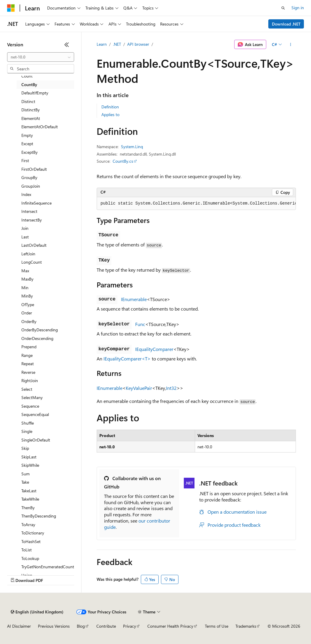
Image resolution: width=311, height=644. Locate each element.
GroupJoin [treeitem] (31, 186)
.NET (117, 44)
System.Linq (132, 147)
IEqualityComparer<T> (127, 359)
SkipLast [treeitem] (29, 457)
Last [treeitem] (25, 237)
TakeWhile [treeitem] (30, 499)
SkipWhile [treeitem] (30, 465)
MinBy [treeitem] (27, 296)
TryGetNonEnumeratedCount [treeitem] (48, 567)
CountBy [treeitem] (29, 84)
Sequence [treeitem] (30, 406)
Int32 (171, 388)
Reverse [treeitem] (28, 372)
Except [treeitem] (27, 144)
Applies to (110, 114)
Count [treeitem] (27, 76)
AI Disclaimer (19, 626)
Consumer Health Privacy (170, 626)
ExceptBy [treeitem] (29, 152)
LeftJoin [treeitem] (28, 254)
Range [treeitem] (27, 355)
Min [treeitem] (25, 288)
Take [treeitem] (25, 482)
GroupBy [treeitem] (29, 177)
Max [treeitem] (25, 271)
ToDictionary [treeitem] (33, 533)
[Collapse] (67, 45)
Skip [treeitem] (25, 448)
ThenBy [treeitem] (28, 508)
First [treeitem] (25, 160)
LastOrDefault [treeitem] (34, 245)
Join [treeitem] (25, 228)
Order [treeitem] (27, 313)
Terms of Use (217, 626)
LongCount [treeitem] (32, 262)
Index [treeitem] (26, 194)
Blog (81, 626)
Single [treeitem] (27, 431)
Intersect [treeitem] (29, 211)
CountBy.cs (123, 161)
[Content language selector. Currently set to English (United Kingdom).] (37, 612)
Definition (110, 107)
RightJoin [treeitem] (30, 380)
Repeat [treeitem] (28, 364)
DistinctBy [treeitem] (31, 110)
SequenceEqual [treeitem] (35, 414)
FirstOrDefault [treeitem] (34, 169)
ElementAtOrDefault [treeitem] (40, 127)
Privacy (130, 626)
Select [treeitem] (27, 389)
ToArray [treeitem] (28, 524)
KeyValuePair (139, 388)
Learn (102, 44)
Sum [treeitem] (25, 474)
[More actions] (291, 45)
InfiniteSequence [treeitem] (36, 203)
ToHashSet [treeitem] (31, 541)
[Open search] (283, 8)
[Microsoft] (11, 8)
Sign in (298, 8)
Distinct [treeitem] (28, 101)
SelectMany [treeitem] (32, 397)
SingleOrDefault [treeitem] (36, 440)
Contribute (106, 626)
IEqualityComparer (154, 349)
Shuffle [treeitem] (28, 423)
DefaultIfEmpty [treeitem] (35, 93)
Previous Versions (54, 626)
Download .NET (286, 24)
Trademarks (246, 626)
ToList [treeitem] (27, 550)
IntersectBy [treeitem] (32, 220)
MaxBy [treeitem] (27, 279)
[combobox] (41, 57)
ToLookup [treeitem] (30, 558)
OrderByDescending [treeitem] (40, 330)
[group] (196, 204)
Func (140, 324)
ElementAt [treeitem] (31, 118)
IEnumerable (134, 299)
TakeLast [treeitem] (29, 491)
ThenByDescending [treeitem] (39, 516)
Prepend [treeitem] (29, 347)
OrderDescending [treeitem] (37, 338)
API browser (138, 44)
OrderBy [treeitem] (29, 321)
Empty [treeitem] (27, 135)
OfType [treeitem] (28, 304)
